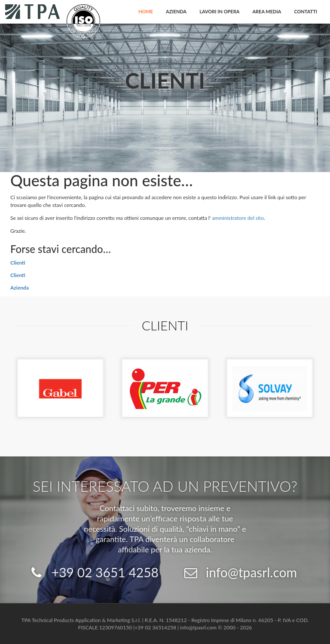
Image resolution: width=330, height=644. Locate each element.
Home (146, 11)
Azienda (176, 11)
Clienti (18, 263)
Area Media (267, 11)
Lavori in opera (219, 11)
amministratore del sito (238, 218)
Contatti (306, 11)
